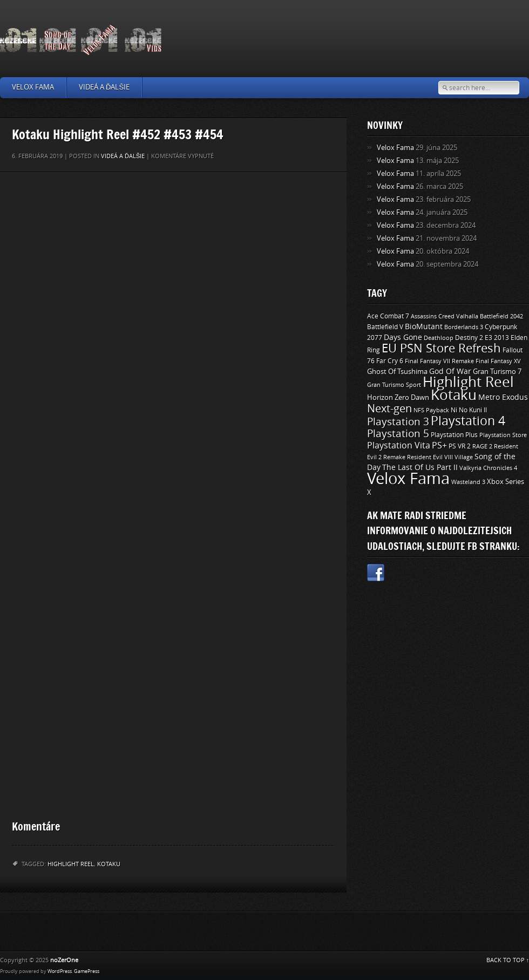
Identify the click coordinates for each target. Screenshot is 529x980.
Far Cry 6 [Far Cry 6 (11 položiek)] (390, 361)
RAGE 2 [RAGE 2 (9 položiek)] (482, 446)
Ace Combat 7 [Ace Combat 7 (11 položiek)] (388, 316)
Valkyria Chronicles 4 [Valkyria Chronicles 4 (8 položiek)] (488, 468)
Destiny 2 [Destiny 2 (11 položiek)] (469, 338)
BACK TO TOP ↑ (508, 960)
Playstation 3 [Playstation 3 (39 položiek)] (398, 422)
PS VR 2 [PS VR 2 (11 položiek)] (460, 446)
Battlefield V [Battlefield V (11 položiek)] (385, 327)
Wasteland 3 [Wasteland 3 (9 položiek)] (468, 482)
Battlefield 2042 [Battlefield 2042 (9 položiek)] (501, 316)
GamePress (87, 971)
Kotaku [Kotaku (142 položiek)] (454, 395)
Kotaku (109, 864)
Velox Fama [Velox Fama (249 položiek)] (408, 479)
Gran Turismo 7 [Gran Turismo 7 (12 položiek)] (497, 372)
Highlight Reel (71, 864)
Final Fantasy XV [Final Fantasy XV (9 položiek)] (498, 361)
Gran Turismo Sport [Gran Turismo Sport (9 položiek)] (394, 385)
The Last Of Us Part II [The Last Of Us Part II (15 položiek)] (420, 468)
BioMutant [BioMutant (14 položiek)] (424, 327)
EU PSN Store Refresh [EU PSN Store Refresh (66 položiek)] (441, 349)
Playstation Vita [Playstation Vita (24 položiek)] (399, 445)
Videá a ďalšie (104, 87)
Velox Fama (33, 87)
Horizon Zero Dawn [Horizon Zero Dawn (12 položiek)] (398, 397)
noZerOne (64, 960)
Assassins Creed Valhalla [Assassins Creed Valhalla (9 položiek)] (445, 316)
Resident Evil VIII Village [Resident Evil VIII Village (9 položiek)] (440, 457)
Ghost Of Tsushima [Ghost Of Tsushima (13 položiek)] (397, 372)
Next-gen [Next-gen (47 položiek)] (389, 409)
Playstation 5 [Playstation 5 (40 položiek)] (398, 434)
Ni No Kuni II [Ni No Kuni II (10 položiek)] (469, 410)
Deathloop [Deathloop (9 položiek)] (439, 338)
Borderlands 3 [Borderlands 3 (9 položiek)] (464, 327)
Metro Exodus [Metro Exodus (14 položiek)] (503, 397)
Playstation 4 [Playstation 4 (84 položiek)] (468, 421)
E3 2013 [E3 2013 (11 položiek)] (497, 338)
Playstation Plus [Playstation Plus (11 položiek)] (454, 435)
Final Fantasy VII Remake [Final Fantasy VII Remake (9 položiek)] (439, 361)
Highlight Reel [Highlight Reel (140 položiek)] (468, 382)
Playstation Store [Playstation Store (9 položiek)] (503, 435)
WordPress (60, 971)
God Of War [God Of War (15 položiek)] (450, 372)
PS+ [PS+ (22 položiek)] (439, 445)
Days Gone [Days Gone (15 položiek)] (403, 338)
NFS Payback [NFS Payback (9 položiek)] (431, 410)
